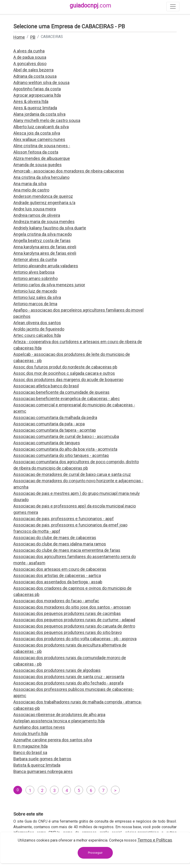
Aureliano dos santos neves (39, 727)
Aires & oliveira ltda (31, 101)
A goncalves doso (30, 64)
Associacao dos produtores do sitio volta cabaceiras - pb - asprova (75, 639)
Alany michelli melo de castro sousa (47, 120)
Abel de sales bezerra (33, 70)
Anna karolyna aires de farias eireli (45, 247)
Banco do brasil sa (30, 752)
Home (19, 37)
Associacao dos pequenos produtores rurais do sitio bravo (68, 632)
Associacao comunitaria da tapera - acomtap (55, 430)
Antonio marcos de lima (35, 304)
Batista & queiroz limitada (37, 765)
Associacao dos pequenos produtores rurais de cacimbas (67, 613)
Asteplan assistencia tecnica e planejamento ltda (59, 721)
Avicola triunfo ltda (31, 734)
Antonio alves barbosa (34, 272)
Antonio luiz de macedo (35, 291)
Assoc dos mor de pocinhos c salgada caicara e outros (64, 373)
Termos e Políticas (155, 840)
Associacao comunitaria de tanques (47, 443)
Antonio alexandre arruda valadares (46, 266)
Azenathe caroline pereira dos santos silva (53, 740)
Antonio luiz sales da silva (37, 297)
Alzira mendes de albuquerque (42, 158)
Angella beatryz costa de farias (42, 241)
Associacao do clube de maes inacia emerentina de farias (67, 550)
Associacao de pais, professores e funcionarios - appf (64, 519)
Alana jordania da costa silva (39, 114)
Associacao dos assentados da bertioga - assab (58, 582)
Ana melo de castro (31, 190)
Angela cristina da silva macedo (43, 234)
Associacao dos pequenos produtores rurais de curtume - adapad (74, 620)
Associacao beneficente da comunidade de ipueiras (61, 392)
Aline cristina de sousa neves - (42, 146)
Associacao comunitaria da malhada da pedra (55, 417)
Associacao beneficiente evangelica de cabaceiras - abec (67, 399)
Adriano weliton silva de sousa (41, 83)
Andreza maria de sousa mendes (44, 222)
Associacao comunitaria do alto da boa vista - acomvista (65, 449)
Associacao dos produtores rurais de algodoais (57, 670)
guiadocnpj (90, 6)
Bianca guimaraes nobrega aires (43, 771)
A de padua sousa (30, 57)
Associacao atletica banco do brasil (46, 386)
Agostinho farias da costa (37, 89)
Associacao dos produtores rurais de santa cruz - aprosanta (69, 677)
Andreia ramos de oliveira (37, 215)
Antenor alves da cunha (35, 259)
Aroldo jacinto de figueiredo (39, 329)
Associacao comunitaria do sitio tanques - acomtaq (61, 455)
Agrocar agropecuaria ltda (37, 95)
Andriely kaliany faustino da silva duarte (50, 228)
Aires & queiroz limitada (35, 108)
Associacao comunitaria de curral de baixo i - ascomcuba (66, 436)
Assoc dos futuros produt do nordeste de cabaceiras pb (65, 367)
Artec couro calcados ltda (37, 335)
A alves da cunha (29, 51)
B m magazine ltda (30, 746)
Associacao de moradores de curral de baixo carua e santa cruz (72, 474)
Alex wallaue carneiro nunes (39, 139)
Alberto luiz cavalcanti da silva (41, 127)
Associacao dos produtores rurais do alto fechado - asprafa (68, 683)
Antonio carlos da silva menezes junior (49, 285)
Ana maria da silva (30, 184)
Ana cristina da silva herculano (41, 177)
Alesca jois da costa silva (37, 133)
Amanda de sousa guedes (38, 165)
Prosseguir (95, 853)
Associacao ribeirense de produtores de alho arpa (59, 715)
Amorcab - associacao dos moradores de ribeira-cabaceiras (69, 171)
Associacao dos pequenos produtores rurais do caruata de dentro (74, 626)
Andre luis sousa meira (35, 209)
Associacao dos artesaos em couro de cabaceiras (60, 569)
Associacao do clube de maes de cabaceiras (55, 538)
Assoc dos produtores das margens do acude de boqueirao (68, 380)
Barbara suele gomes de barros (42, 759)
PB (33, 37)
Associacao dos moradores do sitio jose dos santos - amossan (72, 607)
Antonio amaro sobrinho (36, 278)
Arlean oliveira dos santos (37, 323)
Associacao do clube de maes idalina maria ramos (60, 544)
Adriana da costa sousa (35, 76)
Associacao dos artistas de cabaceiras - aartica (57, 576)
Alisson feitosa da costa (36, 152)
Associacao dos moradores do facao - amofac (56, 601)
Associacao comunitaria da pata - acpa (49, 424)
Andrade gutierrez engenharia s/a (44, 203)
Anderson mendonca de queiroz (43, 196)
